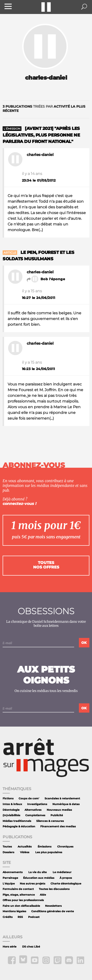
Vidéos (25, 852)
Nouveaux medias (59, 810)
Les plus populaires (49, 852)
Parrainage (10, 878)
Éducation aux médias (39, 878)
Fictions (8, 799)
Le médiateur (62, 872)
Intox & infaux (12, 804)
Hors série (10, 947)
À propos (66, 878)
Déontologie (11, 810)
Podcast (34, 917)
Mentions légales (14, 911)
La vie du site (38, 872)
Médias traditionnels (17, 821)
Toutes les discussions (54, 889)
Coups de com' (29, 799)
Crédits (8, 917)
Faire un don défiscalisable (21, 906)
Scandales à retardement (62, 799)
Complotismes (35, 815)
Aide (43, 895)
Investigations (37, 804)
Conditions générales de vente (53, 911)
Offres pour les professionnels (23, 900)
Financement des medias (58, 827)
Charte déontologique (66, 884)
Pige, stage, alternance (19, 895)
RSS (20, 917)
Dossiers (8, 852)
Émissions (45, 847)
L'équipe (9, 884)
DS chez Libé (31, 947)
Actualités (25, 847)
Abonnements (13, 872)
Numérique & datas (66, 804)
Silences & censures (50, 821)
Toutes (7, 847)
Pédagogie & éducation (19, 827)
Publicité (57, 815)
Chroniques (65, 847)
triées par (44, 109)
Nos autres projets (33, 884)
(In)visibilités (11, 815)
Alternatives (33, 810)
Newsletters (53, 906)
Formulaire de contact (18, 889)
